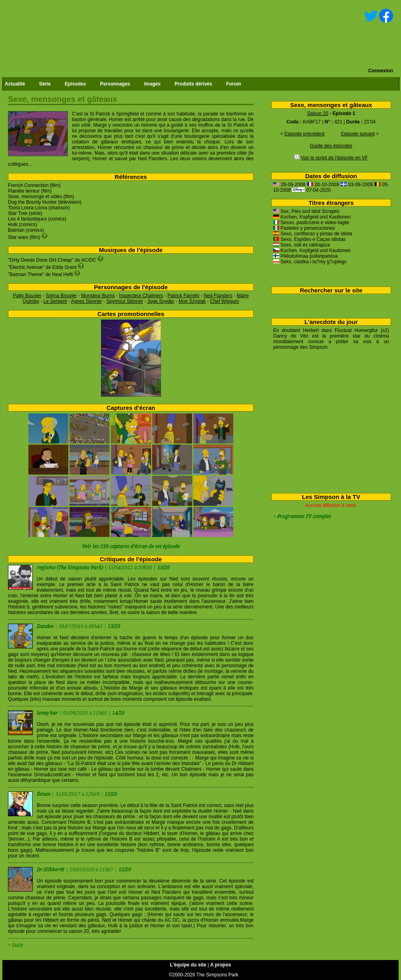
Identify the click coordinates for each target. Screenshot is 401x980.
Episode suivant (358, 134)
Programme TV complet (304, 517)
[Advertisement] (328, 420)
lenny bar (48, 713)
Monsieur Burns (98, 296)
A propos (220, 965)
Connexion (381, 71)
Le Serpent (55, 301)
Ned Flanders (218, 296)
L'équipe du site (188, 965)
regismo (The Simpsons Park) (70, 568)
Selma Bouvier (61, 296)
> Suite (16, 945)
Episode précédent (304, 134)
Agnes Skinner (86, 301)
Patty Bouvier (27, 296)
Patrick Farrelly (183, 296)
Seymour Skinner (125, 301)
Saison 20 (318, 113)
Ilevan (44, 794)
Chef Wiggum (225, 301)
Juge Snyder (161, 301)
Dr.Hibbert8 (51, 870)
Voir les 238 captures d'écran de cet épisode (131, 547)
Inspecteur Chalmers (141, 296)
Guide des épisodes (331, 146)
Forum (233, 84)
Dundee (46, 626)
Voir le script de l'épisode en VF (334, 158)
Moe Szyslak (192, 301)
